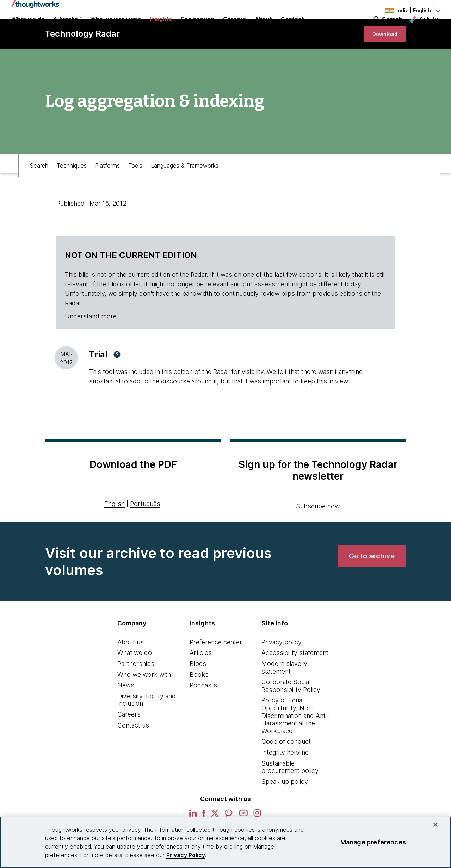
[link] (382, 57)
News (126, 712)
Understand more (91, 343)
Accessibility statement (295, 679)
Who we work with (144, 701)
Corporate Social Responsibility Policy (291, 713)
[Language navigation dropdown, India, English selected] (401, 11)
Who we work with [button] (116, 29)
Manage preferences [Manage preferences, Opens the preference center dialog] (373, 842)
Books (199, 701)
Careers (129, 741)
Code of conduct (286, 768)
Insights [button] (161, 29)
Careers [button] (234, 29)
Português (145, 530)
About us (131, 669)
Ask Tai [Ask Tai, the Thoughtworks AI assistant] (430, 29)
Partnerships (136, 690)
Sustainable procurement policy (290, 794)
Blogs (198, 690)
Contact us (133, 752)
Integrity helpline (285, 779)
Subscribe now (318, 533)
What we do (135, 679)
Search (392, 29)
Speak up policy (285, 808)
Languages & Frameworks (185, 189)
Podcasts (203, 712)
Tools (135, 189)
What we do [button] (28, 29)
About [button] (263, 29)
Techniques (72, 189)
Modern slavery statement (284, 694)
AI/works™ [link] (67, 29)
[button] (117, 381)
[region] (225, 842)
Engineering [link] (197, 29)
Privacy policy (282, 669)
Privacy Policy (186, 855)
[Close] (435, 825)
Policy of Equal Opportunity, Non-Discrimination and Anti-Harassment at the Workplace (295, 742)
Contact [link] (292, 29)
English (115, 530)
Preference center (216, 669)
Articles (201, 679)
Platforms (107, 189)
